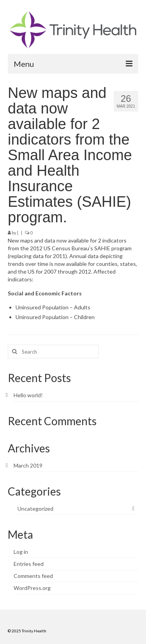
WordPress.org (32, 588)
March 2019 (28, 465)
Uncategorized (35, 509)
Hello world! (28, 395)
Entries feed (29, 564)
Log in (21, 552)
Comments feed (33, 576)
